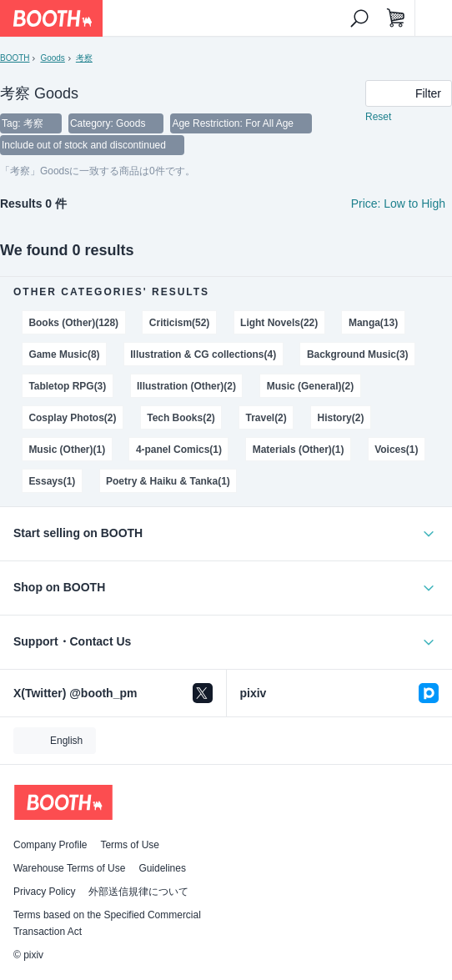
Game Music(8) (64, 354)
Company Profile (50, 845)
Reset (378, 117)
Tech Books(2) (181, 418)
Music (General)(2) (310, 386)
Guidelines (162, 868)
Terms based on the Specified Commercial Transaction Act (107, 923)
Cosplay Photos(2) (72, 418)
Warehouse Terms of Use (69, 868)
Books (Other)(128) (73, 323)
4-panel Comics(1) (179, 450)
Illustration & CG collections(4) (203, 354)
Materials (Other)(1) (299, 450)
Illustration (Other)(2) (186, 386)
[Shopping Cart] (396, 18)
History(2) (341, 418)
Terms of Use (130, 845)
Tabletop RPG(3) (67, 386)
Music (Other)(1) (67, 450)
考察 (84, 58)
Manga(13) (373, 323)
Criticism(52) (179, 323)
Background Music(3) (358, 354)
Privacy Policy (44, 892)
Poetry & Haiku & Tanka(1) (168, 481)
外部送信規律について (138, 892)
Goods (52, 58)
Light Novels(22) (279, 323)
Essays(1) (52, 481)
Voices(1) (396, 450)
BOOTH (15, 58)
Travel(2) (266, 418)
